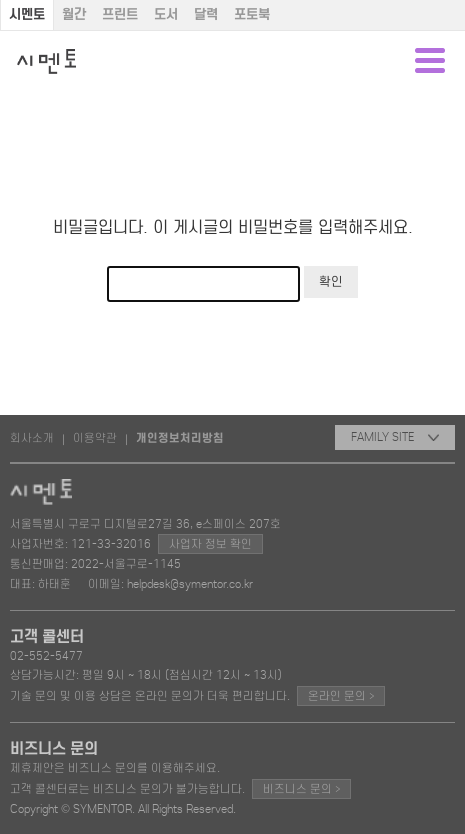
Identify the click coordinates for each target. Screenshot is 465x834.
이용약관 (95, 438)
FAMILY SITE (395, 437)
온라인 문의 (341, 695)
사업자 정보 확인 (210, 544)
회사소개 (32, 438)
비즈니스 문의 (301, 788)
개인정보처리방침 (180, 438)
